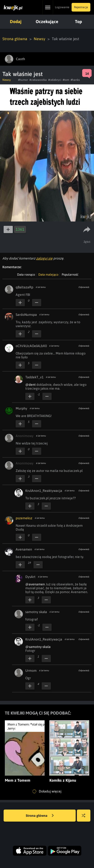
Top (78, 22)
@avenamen (35, 584)
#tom (66, 80)
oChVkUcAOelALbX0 (31, 346)
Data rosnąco (26, 275)
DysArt (30, 577)
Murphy (21, 408)
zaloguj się (44, 258)
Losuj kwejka (85, 818)
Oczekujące (47, 22)
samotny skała (36, 612)
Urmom (31, 671)
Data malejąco (48, 275)
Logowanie (62, 7)
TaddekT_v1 (34, 377)
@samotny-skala (38, 647)
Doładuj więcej (47, 792)
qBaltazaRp (24, 287)
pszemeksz (24, 518)
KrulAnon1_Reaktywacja (44, 491)
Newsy (40, 39)
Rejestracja (81, 7)
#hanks (75, 80)
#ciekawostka (38, 80)
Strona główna (15, 39)
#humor (23, 80)
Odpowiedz (84, 287)
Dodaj (16, 22)
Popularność (70, 275)
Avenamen (24, 549)
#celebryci (55, 80)
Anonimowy (25, 436)
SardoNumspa (26, 315)
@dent (30, 385)
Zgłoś (87, 242)
